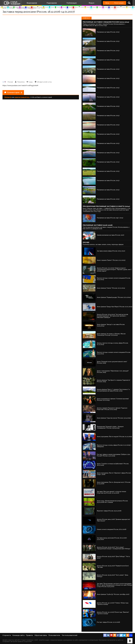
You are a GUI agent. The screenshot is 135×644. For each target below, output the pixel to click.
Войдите (8, 97)
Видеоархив (32, 3)
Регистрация (119, 3)
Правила (29, 635)
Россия (11, 8)
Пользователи (54, 635)
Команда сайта (18, 635)
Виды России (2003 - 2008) (36, 8)
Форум (91, 3)
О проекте (7, 635)
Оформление (21, 8)
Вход (107, 3)
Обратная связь (41, 635)
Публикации (72, 3)
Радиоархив (52, 3)
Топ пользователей (69, 635)
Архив (4, 8)
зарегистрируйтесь (22, 97)
